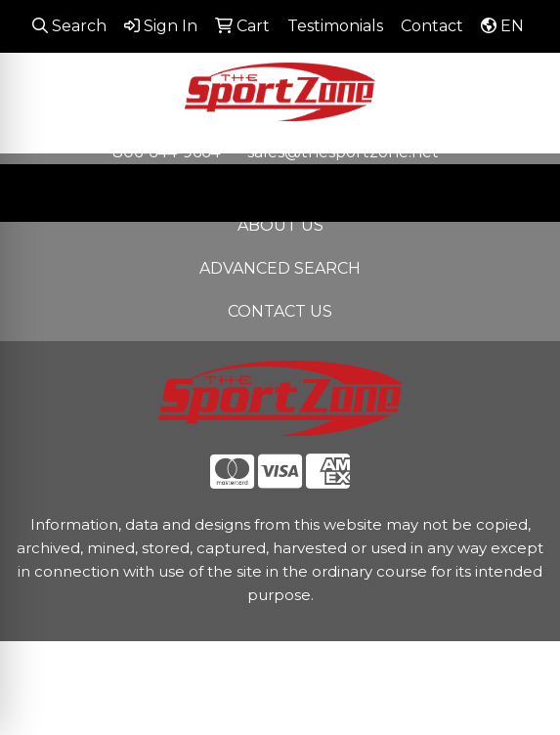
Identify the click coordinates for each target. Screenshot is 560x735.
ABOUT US (280, 225)
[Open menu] (521, 193)
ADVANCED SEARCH (280, 268)
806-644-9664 (166, 152)
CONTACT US (280, 311)
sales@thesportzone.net (343, 152)
